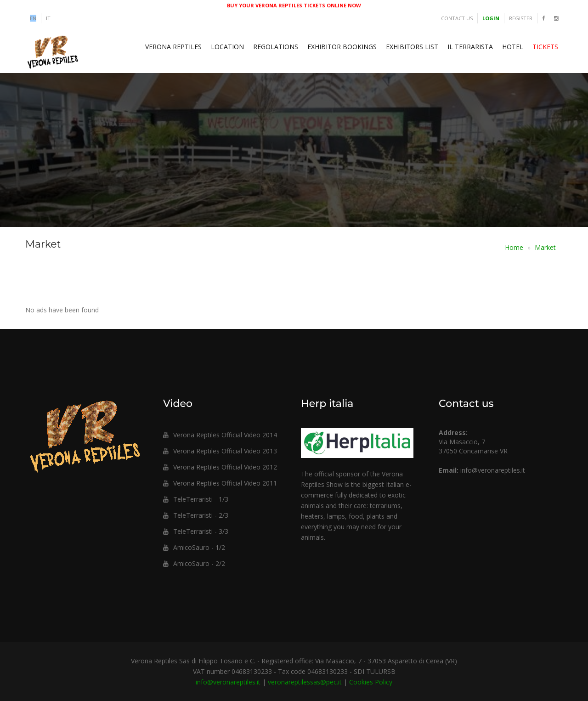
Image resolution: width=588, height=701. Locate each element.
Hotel (513, 47)
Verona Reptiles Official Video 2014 (220, 435)
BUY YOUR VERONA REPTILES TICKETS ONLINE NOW (294, 5)
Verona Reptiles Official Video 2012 (220, 467)
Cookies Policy (371, 682)
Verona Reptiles (173, 47)
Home (514, 247)
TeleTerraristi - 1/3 (196, 499)
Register (521, 18)
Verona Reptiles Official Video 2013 (220, 451)
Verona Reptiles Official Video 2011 (220, 483)
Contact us (457, 18)
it (48, 18)
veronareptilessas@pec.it (305, 682)
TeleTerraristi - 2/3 (196, 515)
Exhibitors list (412, 47)
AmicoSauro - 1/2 (194, 547)
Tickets (545, 47)
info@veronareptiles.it (493, 470)
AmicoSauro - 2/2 (194, 563)
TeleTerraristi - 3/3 (196, 531)
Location (227, 47)
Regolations (276, 47)
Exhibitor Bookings (342, 47)
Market (545, 247)
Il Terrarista (470, 47)
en (33, 18)
